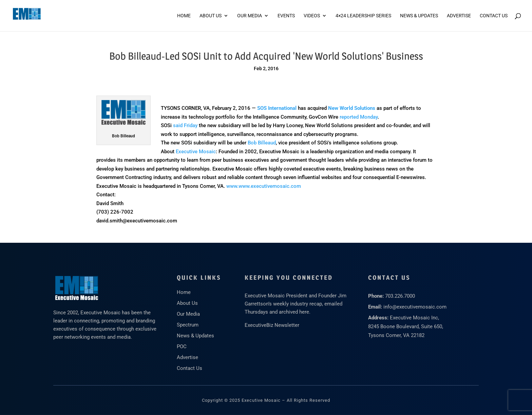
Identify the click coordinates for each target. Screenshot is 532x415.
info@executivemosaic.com (415, 307)
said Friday (185, 125)
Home (184, 16)
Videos (312, 16)
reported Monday (359, 117)
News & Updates (419, 16)
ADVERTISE (459, 16)
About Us (211, 16)
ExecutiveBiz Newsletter (272, 325)
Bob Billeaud (262, 143)
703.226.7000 (400, 296)
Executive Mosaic (196, 152)
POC (182, 347)
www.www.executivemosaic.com (264, 186)
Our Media (250, 16)
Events (286, 16)
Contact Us (494, 16)
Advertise (187, 357)
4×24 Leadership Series (363, 16)
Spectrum (188, 325)
